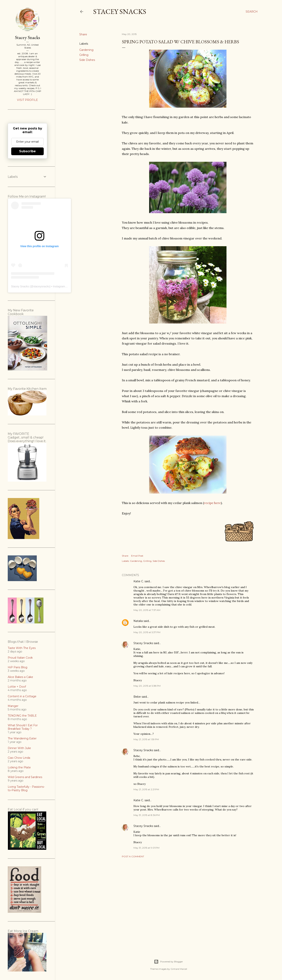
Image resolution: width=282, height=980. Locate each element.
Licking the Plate (19, 767)
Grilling (84, 55)
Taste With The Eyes (22, 648)
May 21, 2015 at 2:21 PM (146, 789)
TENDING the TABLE (22, 716)
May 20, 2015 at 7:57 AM (147, 610)
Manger (13, 706)
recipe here (212, 503)
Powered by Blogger (168, 962)
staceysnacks (41, 286)
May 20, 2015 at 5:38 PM (147, 686)
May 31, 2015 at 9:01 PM (146, 848)
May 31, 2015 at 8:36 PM (147, 815)
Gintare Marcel (179, 969)
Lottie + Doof (17, 687)
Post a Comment (133, 856)
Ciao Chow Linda (19, 758)
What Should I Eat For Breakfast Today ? (23, 727)
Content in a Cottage (22, 696)
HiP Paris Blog (18, 667)
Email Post (137, 556)
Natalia (138, 621)
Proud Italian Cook (20, 658)
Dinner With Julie (19, 748)
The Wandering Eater (22, 738)
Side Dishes (87, 60)
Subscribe (27, 151)
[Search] (252, 12)
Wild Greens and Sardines (25, 777)
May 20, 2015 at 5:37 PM (147, 632)
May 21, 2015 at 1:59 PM (146, 739)
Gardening (86, 50)
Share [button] (83, 34)
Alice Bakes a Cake (20, 677)
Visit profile (27, 100)
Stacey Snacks (120, 11)
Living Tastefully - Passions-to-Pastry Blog (26, 788)
